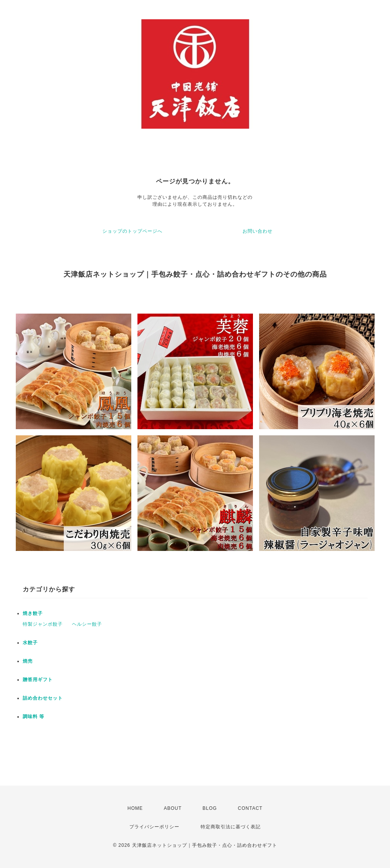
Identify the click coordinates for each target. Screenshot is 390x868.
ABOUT (172, 808)
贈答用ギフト (38, 680)
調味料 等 (33, 717)
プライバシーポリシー (154, 827)
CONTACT (250, 808)
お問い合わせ (258, 231)
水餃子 (30, 643)
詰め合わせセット (43, 698)
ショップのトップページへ (132, 231)
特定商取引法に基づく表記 (231, 827)
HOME (135, 808)
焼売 (28, 661)
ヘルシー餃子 (87, 624)
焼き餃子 (33, 613)
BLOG (210, 808)
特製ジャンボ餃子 (43, 624)
